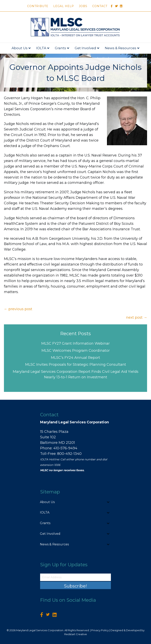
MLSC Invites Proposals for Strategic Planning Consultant (76, 365)
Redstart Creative (76, 634)
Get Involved (85, 48)
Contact (100, 6)
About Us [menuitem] (47, 502)
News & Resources (121, 48)
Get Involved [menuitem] (50, 534)
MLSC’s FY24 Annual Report (75, 358)
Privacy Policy (100, 630)
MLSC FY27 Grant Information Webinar (75, 343)
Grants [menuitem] (45, 523)
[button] (108, 502)
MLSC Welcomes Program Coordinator (76, 351)
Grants (60, 48)
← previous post (18, 309)
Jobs (83, 6)
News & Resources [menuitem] (54, 544)
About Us (20, 48)
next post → (137, 317)
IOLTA (41, 48)
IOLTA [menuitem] (45, 512)
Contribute (38, 6)
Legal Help (64, 6)
